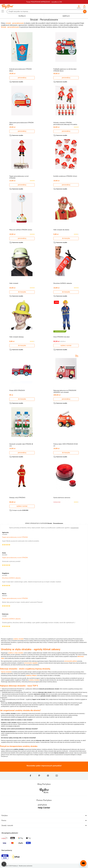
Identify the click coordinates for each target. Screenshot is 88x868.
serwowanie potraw (71, 661)
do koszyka (66, 238)
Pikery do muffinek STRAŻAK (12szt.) (21, 230)
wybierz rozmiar (66, 345)
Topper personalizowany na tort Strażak (13, 699)
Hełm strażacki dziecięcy (17, 337)
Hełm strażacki (14, 283)
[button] (4, 864)
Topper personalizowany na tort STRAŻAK (15, 537)
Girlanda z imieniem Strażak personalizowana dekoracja (18, 696)
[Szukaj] (45, 12)
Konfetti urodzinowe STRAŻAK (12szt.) (66, 176)
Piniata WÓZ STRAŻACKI (18, 390)
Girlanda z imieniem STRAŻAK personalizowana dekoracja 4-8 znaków (66, 124)
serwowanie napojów (31, 663)
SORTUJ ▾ (66, 16)
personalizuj (22, 78)
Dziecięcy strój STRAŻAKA (18, 498)
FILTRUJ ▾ (22, 16)
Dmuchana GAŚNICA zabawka (63, 283)
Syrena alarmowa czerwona (62, 498)
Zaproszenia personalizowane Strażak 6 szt (14, 694)
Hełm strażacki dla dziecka (62, 230)
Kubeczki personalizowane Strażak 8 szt (13, 689)
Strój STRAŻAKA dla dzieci (62, 337)
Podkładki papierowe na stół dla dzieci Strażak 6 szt (17, 692)
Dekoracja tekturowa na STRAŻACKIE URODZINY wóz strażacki (65, 391)
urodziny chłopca (31, 675)
